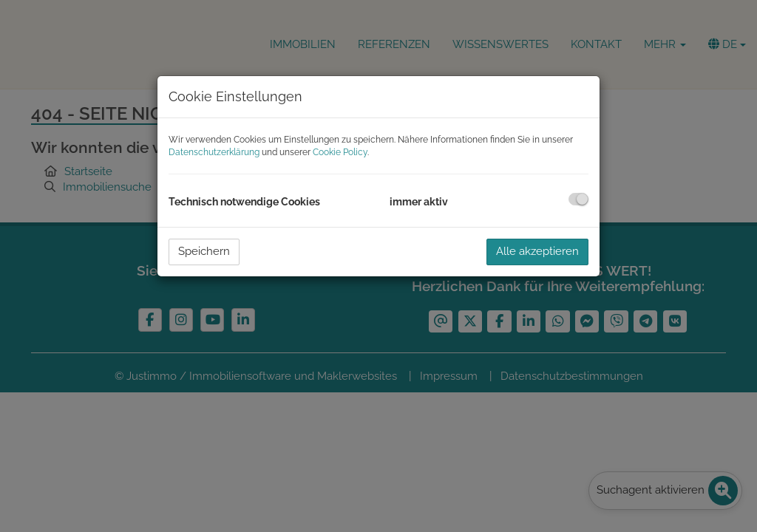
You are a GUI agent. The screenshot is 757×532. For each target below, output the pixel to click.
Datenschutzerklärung (214, 152)
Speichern (204, 251)
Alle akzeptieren (537, 251)
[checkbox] (578, 199)
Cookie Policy (340, 152)
